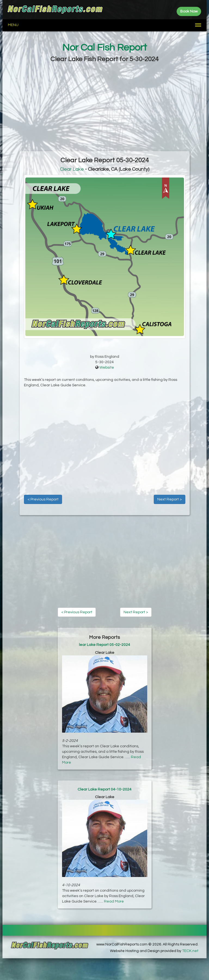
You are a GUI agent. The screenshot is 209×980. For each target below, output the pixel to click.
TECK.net (190, 951)
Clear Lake (72, 169)
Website (107, 368)
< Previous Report (43, 499)
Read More (114, 901)
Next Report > (170, 499)
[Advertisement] (104, 108)
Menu (13, 25)
